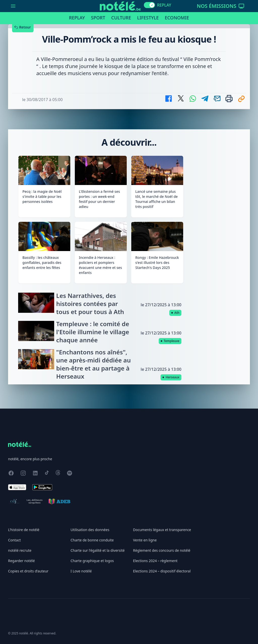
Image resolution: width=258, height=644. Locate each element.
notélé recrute (20, 550)
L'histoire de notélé (24, 530)
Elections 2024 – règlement (155, 561)
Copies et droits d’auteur (28, 571)
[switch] (149, 5)
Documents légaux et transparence (162, 530)
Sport (98, 18)
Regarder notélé (21, 561)
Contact (14, 540)
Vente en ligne (145, 540)
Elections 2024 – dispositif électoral (162, 571)
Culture (121, 18)
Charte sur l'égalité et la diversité (98, 550)
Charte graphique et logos (92, 561)
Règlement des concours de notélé (162, 550)
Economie (177, 18)
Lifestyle (148, 18)
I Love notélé (81, 571)
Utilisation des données (90, 530)
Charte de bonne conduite (92, 540)
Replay (77, 18)
